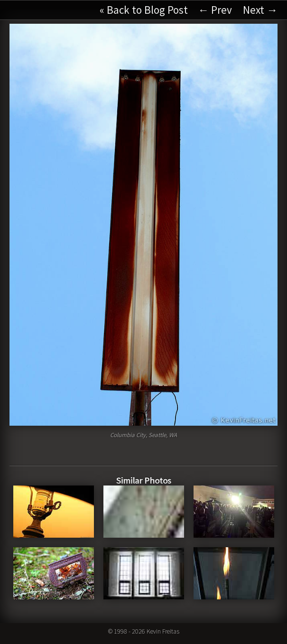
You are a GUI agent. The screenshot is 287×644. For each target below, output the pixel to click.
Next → (260, 10)
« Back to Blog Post (144, 10)
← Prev (215, 10)
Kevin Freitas (163, 631)
